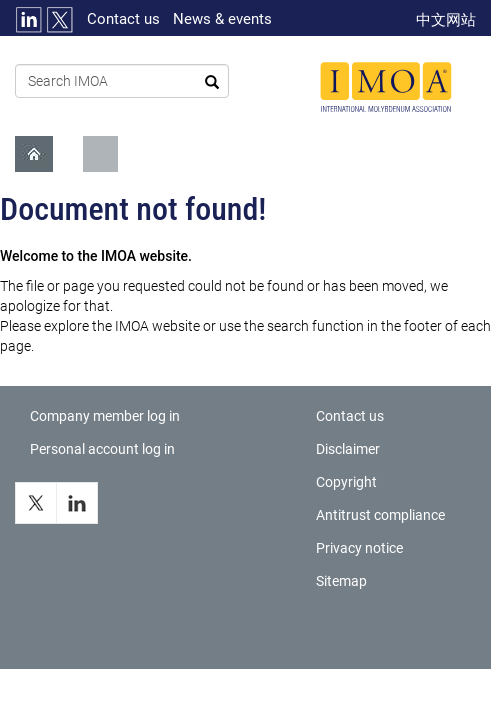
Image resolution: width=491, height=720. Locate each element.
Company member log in (105, 416)
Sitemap (341, 581)
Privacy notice (359, 548)
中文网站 (446, 20)
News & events (222, 19)
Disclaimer (348, 449)
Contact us (123, 19)
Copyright (346, 482)
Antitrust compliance (380, 515)
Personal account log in (102, 449)
